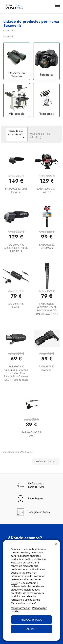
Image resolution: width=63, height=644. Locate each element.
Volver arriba (46, 461)
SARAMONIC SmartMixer (47, 246)
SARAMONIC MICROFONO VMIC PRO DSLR (16, 248)
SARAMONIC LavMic (16, 306)
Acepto (32, 629)
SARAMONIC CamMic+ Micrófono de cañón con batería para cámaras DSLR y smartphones (16, 373)
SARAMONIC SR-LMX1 (32, 434)
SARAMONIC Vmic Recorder (16, 190)
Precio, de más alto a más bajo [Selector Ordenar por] (17, 134)
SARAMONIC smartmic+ (47, 368)
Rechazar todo (32, 620)
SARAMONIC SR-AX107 (47, 190)
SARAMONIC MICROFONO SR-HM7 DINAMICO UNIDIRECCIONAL (47, 309)
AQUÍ (14, 583)
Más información (21, 608)
